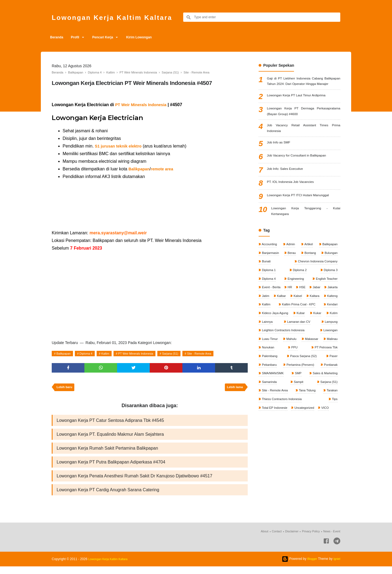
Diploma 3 (330, 293)
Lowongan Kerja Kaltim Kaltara (124, 17)
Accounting (269, 265)
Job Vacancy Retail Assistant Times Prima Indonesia (304, 140)
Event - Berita (271, 311)
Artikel (308, 265)
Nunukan (268, 384)
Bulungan (330, 274)
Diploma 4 (91, 354)
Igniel (336, 566)
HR (296, 311)
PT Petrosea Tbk (325, 384)
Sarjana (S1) (186, 354)
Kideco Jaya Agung (275, 347)
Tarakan (331, 429)
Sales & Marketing (324, 411)
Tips (334, 438)
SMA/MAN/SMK (273, 411)
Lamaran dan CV (298, 357)
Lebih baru (65, 389)
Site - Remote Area (219, 354)
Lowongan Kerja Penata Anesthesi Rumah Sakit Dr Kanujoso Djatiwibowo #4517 (134, 482)
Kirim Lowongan (151, 37)
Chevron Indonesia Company (316, 284)
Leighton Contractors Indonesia (284, 366)
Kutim (333, 347)
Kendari (331, 338)
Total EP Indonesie (275, 448)
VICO (328, 448)
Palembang (270, 393)
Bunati (266, 284)
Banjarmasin (271, 274)
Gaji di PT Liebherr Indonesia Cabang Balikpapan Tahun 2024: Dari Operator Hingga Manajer (304, 86)
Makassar (311, 375)
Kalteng (300, 329)
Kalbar (311, 320)
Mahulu (291, 375)
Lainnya (267, 357)
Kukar (317, 347)
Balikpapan (65, 354)
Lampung (330, 357)
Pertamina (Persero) (300, 402)
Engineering (295, 302)
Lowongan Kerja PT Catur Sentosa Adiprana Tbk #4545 (110, 423)
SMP (298, 411)
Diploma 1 (269, 293)
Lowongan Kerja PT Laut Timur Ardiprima (302, 105)
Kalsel (333, 320)
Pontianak (330, 402)
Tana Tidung (307, 429)
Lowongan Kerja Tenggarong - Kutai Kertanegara (306, 231)
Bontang (310, 274)
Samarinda (269, 420)
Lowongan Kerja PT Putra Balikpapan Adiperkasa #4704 (111, 467)
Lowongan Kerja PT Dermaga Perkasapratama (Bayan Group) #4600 (304, 121)
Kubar (301, 347)
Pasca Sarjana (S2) (303, 393)
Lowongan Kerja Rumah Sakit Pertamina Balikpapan (107, 453)
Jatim (289, 320)
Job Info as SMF (281, 156)
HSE (314, 311)
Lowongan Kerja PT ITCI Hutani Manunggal (304, 212)
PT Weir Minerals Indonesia (147, 354)
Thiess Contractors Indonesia (283, 438)
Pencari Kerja (111, 37)
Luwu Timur (270, 375)
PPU (294, 384)
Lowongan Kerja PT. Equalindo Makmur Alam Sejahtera (110, 438)
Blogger (310, 566)
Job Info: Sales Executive (288, 182)
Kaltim (112, 354)
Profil (80, 37)
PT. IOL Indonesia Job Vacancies (295, 195)
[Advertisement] (150, 205)
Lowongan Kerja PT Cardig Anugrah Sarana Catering (108, 497)
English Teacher (326, 302)
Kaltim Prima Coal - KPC (279, 338)
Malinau (331, 375)
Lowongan (330, 366)
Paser (333, 393)
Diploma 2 (299, 293)
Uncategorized (306, 448)
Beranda (58, 37)
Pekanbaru (269, 402)
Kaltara (267, 329)
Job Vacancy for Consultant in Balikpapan (302, 169)
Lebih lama (234, 389)
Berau (292, 274)
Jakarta (267, 320)
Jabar (333, 311)
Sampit (298, 420)
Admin (291, 265)
